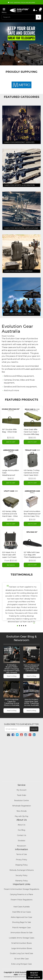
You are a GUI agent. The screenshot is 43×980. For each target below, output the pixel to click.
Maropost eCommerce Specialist (22, 977)
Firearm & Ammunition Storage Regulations (21, 889)
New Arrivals (22, 811)
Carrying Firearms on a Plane (21, 894)
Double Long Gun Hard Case (21, 953)
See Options (11, 565)
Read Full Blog (12, 676)
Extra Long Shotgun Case (21, 964)
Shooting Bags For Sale (22, 922)
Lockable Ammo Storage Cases (22, 938)
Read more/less (8, 336)
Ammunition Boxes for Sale (21, 933)
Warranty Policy (21, 881)
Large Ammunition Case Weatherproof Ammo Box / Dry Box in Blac (11, 475)
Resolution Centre (21, 800)
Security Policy (21, 875)
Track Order (22, 795)
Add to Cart (11, 442)
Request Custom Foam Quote (34, 975)
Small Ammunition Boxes (21, 943)
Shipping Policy (21, 865)
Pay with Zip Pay (22, 816)
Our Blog (21, 830)
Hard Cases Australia (21, 907)
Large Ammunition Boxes (22, 948)
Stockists (21, 841)
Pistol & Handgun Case (21, 928)
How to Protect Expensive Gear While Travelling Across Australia (31, 702)
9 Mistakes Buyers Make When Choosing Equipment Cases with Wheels (12, 669)
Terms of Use (22, 854)
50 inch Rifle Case (22, 959)
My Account (21, 790)
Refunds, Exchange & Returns (22, 870)
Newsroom (22, 846)
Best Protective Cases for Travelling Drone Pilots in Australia (12, 702)
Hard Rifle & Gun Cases (22, 912)
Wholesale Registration (22, 806)
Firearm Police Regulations (21, 900)
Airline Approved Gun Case (21, 917)
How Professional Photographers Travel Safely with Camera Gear (31, 668)
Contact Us (22, 835)
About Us (21, 825)
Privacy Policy (21, 860)
